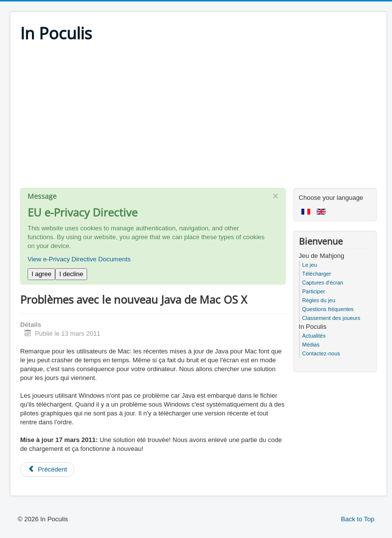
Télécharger (317, 274)
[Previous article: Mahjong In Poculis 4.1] (47, 470)
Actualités (314, 336)
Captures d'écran (323, 283)
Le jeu (310, 265)
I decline (71, 274)
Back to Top (358, 519)
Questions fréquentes (328, 309)
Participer (314, 291)
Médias (311, 345)
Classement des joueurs (331, 318)
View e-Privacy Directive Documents (79, 259)
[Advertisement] (198, 119)
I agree (41, 274)
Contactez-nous (321, 353)
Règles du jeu (319, 300)
